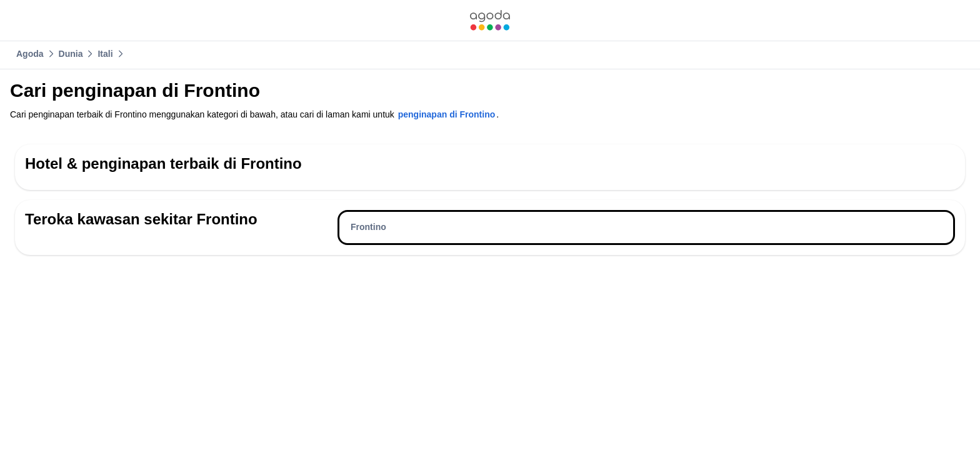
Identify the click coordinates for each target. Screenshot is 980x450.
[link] (490, 20)
